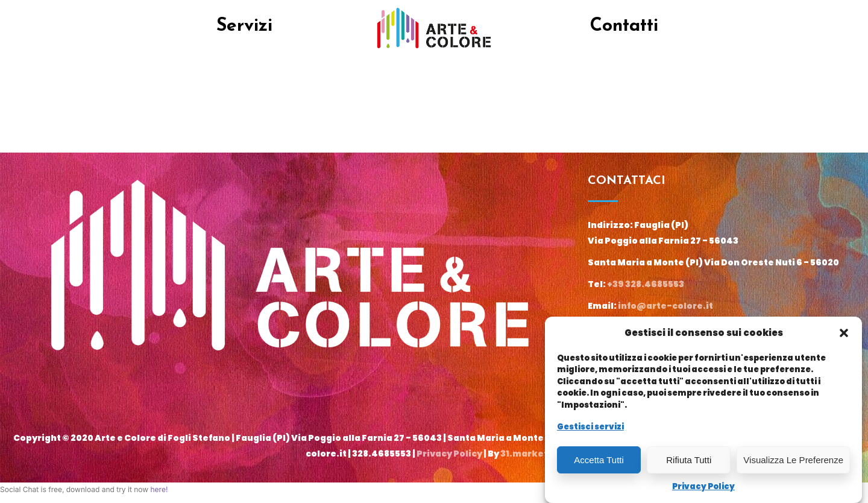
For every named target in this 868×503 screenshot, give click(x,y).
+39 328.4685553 (646, 284)
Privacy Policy (703, 486)
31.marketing (532, 454)
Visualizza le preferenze (793, 460)
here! (159, 489)
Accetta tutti (599, 460)
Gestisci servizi (590, 427)
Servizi (244, 26)
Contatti (624, 26)
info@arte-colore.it (665, 306)
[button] (844, 333)
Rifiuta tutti (689, 460)
